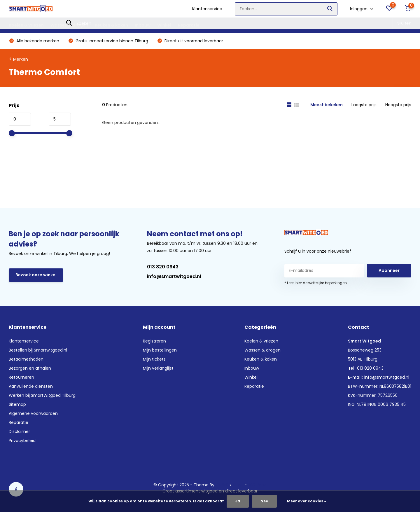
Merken (21, 59)
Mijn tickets (154, 359)
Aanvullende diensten (31, 386)
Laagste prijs (364, 105)
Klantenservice (207, 9)
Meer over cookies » (307, 501)
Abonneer (389, 270)
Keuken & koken (111, 25)
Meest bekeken (327, 105)
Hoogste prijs (398, 105)
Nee (264, 501)
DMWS (222, 485)
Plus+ (238, 485)
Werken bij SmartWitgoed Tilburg (42, 395)
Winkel (164, 25)
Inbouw (143, 25)
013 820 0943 (163, 267)
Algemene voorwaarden (33, 413)
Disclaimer (19, 431)
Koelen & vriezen (26, 25)
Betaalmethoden (26, 359)
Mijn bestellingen (160, 350)
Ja (238, 501)
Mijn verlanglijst (158, 368)
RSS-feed (257, 485)
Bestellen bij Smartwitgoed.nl (38, 350)
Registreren (154, 341)
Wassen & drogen (69, 25)
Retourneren (21, 377)
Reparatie (189, 25)
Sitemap (17, 404)
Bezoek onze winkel (36, 275)
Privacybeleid (22, 441)
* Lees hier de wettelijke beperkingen (316, 283)
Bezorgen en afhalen (30, 368)
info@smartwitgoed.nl (174, 276)
